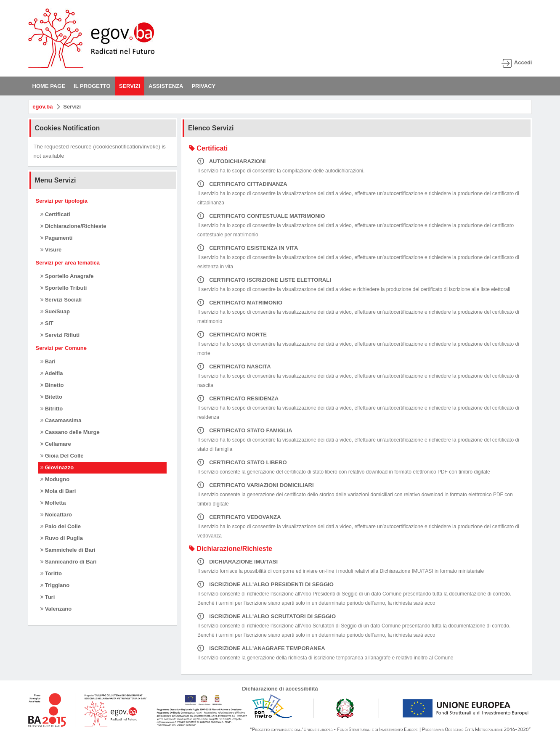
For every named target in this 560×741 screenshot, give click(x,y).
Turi (48, 597)
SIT (47, 323)
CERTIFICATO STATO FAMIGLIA (245, 430)
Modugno (55, 479)
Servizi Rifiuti (60, 335)
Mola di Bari (58, 491)
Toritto (51, 573)
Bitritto (52, 409)
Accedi (523, 62)
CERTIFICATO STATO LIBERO (242, 462)
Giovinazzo (57, 467)
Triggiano (55, 585)
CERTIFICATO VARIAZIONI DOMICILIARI (256, 485)
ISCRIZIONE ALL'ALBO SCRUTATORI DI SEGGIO (267, 616)
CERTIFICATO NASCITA (234, 367)
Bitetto (51, 397)
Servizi (72, 107)
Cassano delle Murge (70, 432)
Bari (48, 361)
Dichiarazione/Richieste (73, 226)
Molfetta (53, 503)
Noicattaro (56, 515)
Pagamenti (56, 238)
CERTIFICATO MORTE (232, 335)
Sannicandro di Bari (68, 562)
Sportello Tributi (64, 288)
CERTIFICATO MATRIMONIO (240, 303)
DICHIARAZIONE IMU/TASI (238, 562)
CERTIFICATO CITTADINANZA (242, 184)
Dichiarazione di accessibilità (280, 689)
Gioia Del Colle (62, 456)
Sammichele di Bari (68, 550)
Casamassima (61, 420)
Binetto (52, 385)
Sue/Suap (55, 311)
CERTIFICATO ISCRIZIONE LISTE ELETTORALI (264, 280)
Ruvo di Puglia (62, 538)
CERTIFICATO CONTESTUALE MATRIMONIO (261, 216)
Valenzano (56, 609)
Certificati (55, 214)
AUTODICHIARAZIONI (232, 161)
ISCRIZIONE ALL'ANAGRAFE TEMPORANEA (261, 648)
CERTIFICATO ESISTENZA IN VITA (248, 248)
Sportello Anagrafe (67, 276)
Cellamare (56, 444)
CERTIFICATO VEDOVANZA (239, 517)
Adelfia (52, 373)
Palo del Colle (61, 526)
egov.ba (42, 107)
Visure (51, 250)
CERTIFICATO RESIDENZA (238, 398)
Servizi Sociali (61, 300)
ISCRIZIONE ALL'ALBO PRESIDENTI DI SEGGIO (265, 584)
